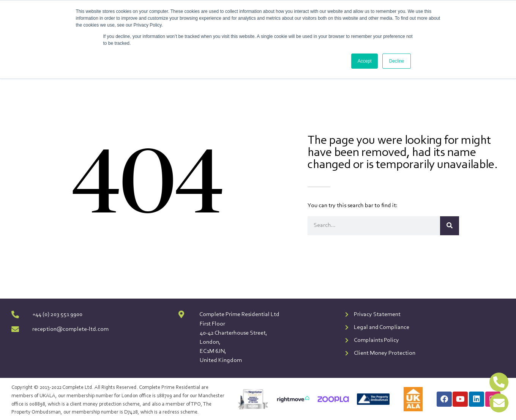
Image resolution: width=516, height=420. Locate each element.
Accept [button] (365, 61)
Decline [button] (396, 61)
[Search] (450, 226)
